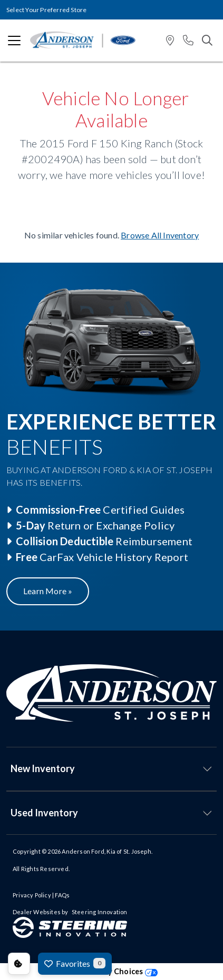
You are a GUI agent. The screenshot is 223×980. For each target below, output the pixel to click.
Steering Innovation (100, 912)
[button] (170, 41)
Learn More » (48, 591)
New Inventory (43, 768)
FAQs (62, 895)
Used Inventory (44, 813)
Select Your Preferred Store (46, 10)
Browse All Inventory (160, 235)
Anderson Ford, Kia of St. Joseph (106, 851)
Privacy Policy (32, 895)
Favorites (75, 963)
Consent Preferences (19, 964)
